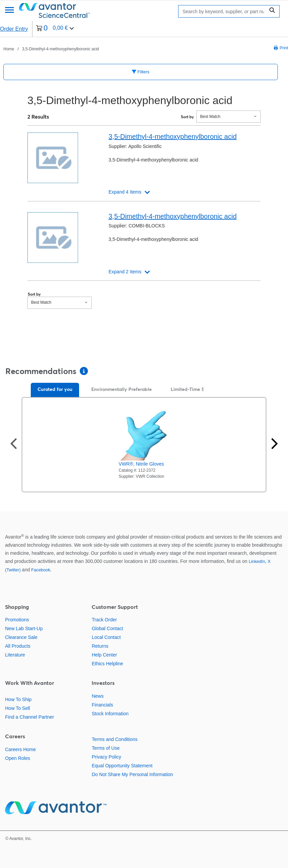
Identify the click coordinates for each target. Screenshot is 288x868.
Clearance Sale (21, 637)
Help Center (104, 655)
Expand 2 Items (125, 272)
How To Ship (18, 699)
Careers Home (20, 749)
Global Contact (107, 628)
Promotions (17, 620)
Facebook (41, 570)
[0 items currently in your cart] (55, 29)
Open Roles (18, 758)
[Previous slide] (14, 444)
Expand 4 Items (125, 192)
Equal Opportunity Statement (122, 766)
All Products (18, 646)
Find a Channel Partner (30, 717)
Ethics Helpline (107, 664)
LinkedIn (257, 561)
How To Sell (18, 708)
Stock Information (110, 714)
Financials (102, 705)
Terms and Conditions (114, 739)
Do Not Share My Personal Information (132, 774)
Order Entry (14, 29)
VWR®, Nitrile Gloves (141, 464)
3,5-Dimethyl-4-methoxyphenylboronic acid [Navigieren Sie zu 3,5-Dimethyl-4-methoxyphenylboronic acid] (60, 49)
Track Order (104, 620)
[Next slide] (274, 444)
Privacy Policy (106, 757)
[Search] (223, 11)
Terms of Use (105, 748)
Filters (141, 72)
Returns (100, 646)
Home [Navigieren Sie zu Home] (9, 49)
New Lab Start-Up (24, 628)
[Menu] (9, 11)
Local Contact (106, 637)
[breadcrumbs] (51, 49)
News (98, 696)
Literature (15, 655)
